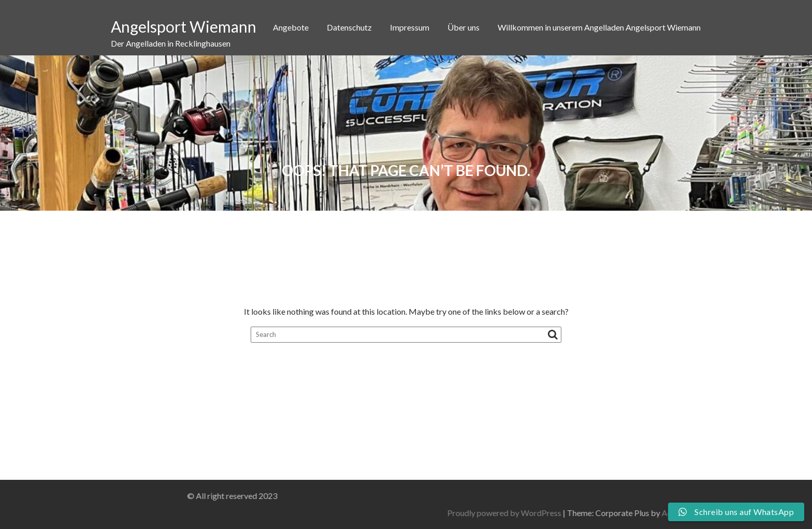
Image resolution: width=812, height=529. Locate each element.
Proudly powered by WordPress (618, 513)
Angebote (291, 27)
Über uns (463, 27)
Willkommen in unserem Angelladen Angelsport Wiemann (599, 27)
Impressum (410, 27)
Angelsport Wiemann (184, 26)
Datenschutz (349, 27)
